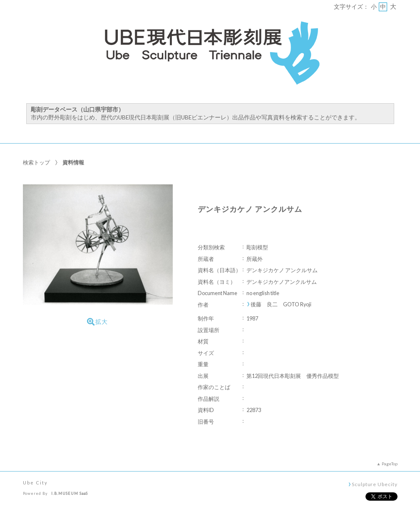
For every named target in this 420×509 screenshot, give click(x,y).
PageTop (390, 464)
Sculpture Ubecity (374, 484)
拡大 (97, 322)
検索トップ (36, 162)
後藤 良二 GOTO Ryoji (281, 304)
